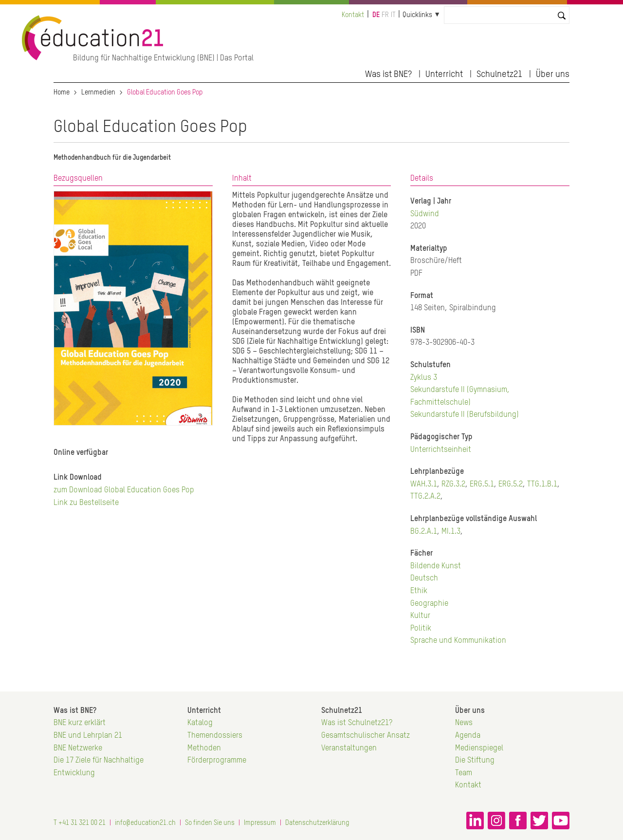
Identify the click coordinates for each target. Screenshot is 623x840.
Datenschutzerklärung (317, 823)
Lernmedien (98, 93)
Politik (421, 629)
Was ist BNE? (388, 75)
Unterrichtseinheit (441, 450)
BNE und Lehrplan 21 (88, 736)
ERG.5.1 (482, 485)
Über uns (553, 75)
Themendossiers (215, 736)
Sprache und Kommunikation (458, 641)
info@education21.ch (145, 823)
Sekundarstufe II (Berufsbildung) (465, 415)
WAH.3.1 (424, 485)
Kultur (420, 616)
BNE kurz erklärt (80, 723)
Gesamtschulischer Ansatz (366, 736)
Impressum (260, 823)
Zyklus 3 (424, 378)
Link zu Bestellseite (86, 503)
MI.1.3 (451, 532)
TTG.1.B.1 (542, 485)
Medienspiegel (479, 748)
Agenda (468, 736)
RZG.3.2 (453, 485)
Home (62, 93)
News (464, 723)
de (376, 15)
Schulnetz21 (499, 75)
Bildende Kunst (436, 566)
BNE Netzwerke (78, 748)
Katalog (200, 723)
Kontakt (353, 15)
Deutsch (424, 579)
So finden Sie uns (210, 823)
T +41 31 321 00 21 (80, 823)
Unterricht (444, 75)
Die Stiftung (475, 761)
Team (464, 773)
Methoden (204, 748)
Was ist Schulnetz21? (357, 723)
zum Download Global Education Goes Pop (124, 490)
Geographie (429, 604)
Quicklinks (417, 15)
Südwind (425, 214)
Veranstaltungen (349, 748)
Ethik (419, 591)
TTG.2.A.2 (425, 497)
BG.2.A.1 (424, 532)
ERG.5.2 (511, 485)
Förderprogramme (217, 761)
